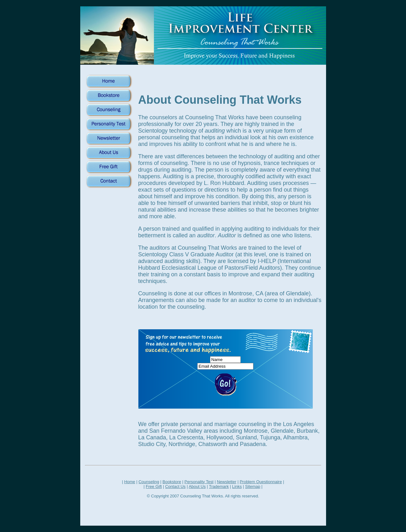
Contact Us (175, 486)
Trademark (219, 486)
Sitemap (253, 486)
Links (237, 486)
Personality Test (199, 482)
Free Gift (154, 486)
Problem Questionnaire (261, 482)
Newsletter (227, 482)
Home (130, 482)
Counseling (149, 482)
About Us (197, 486)
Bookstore (172, 482)
